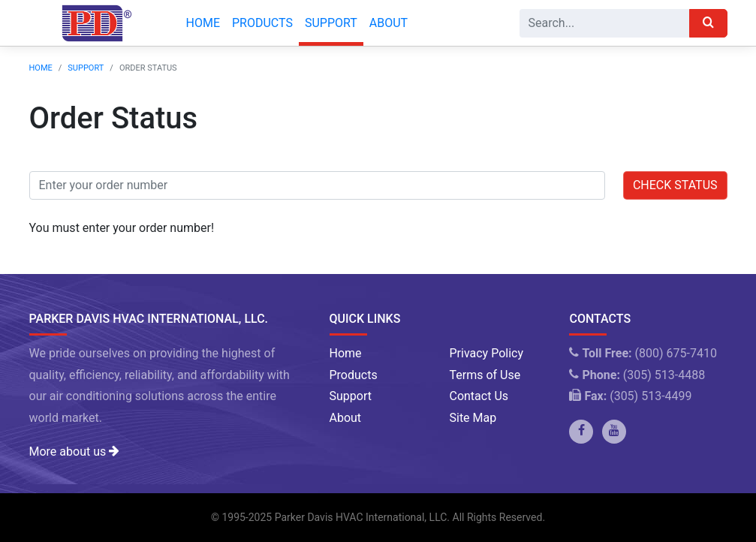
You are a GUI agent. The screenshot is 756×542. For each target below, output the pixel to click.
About (389, 23)
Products (262, 23)
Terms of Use (485, 375)
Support (331, 23)
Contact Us (479, 396)
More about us (74, 452)
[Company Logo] (93, 23)
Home (203, 23)
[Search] (605, 23)
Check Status (675, 185)
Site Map (473, 418)
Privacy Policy (486, 353)
